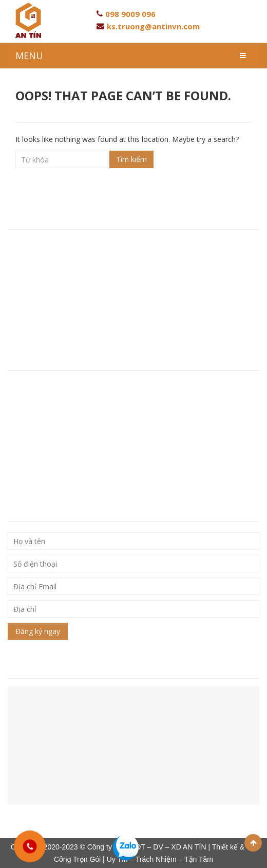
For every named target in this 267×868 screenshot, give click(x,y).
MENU (29, 56)
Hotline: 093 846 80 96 (48, 276)
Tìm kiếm (131, 159)
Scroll (253, 843)
